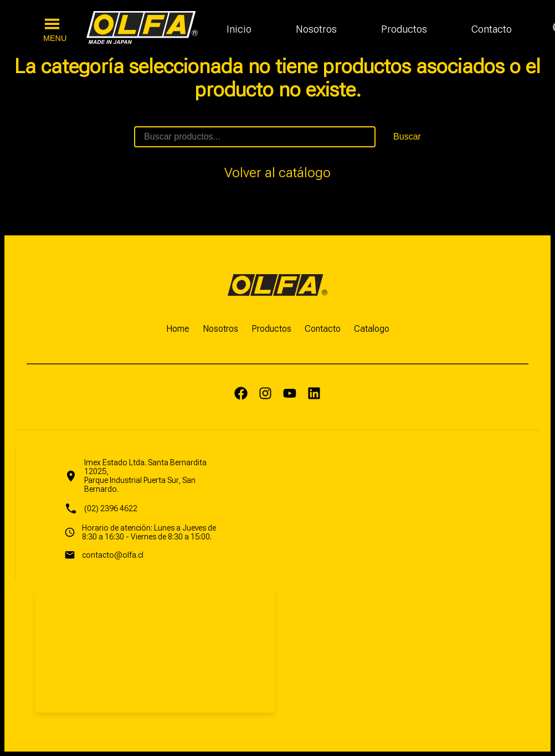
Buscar (407, 137)
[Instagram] (265, 394)
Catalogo (372, 329)
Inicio (239, 29)
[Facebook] (241, 394)
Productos (404, 29)
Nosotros (316, 29)
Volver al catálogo (277, 173)
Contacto (492, 29)
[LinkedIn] (314, 394)
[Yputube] (290, 394)
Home (178, 329)
